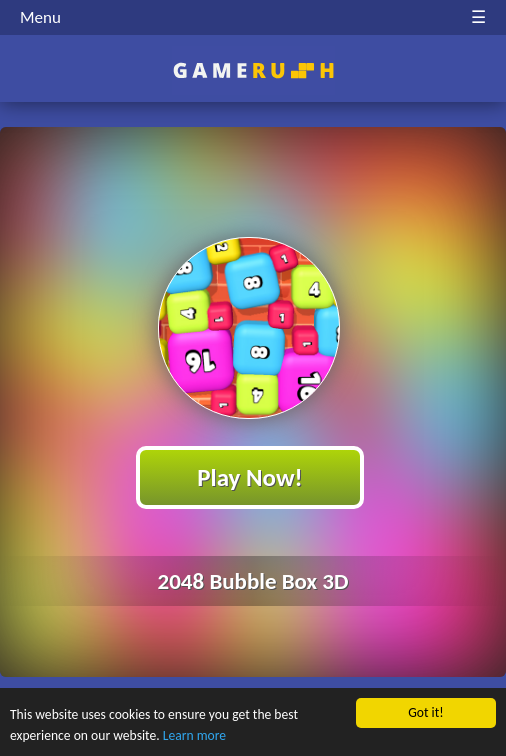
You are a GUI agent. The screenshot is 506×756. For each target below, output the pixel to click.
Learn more (194, 735)
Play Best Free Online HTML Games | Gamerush (253, 70)
